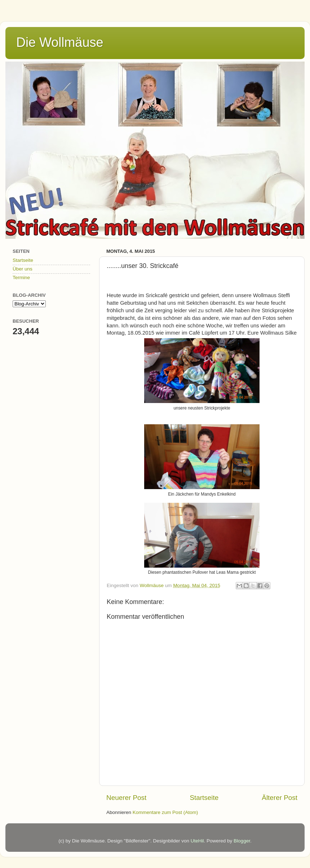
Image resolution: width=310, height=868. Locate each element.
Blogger (242, 841)
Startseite (204, 798)
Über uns (23, 269)
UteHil (197, 841)
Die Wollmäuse (60, 42)
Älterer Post (280, 798)
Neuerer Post (126, 798)
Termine (21, 278)
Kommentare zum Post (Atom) (165, 812)
